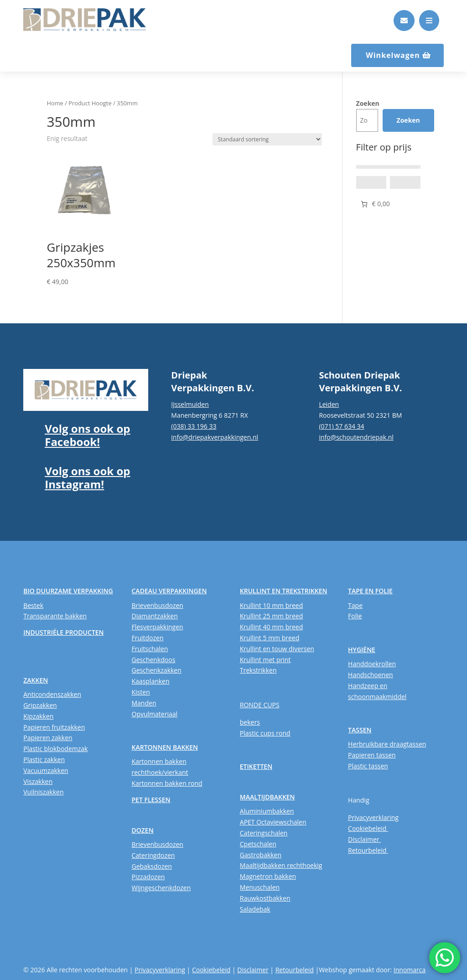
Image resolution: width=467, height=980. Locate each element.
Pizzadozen (148, 877)
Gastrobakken (261, 855)
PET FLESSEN (151, 800)
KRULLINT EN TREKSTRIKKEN (284, 591)
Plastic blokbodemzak (55, 749)
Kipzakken (38, 716)
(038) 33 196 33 (194, 426)
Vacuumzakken (46, 770)
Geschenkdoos (154, 660)
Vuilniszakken (43, 792)
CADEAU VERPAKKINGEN (169, 591)
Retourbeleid (368, 850)
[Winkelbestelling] (267, 139)
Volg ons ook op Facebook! (87, 435)
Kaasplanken (151, 681)
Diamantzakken (155, 616)
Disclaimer (364, 839)
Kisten (141, 692)
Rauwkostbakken (265, 898)
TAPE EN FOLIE (370, 591)
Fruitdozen (148, 638)
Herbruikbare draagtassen (387, 744)
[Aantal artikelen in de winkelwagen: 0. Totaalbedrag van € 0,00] (375, 204)
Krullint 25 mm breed (271, 616)
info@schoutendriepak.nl (356, 437)
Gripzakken (40, 705)
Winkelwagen (393, 55)
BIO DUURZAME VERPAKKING (68, 591)
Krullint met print (265, 660)
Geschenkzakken (157, 670)
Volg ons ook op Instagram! (87, 477)
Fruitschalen (150, 649)
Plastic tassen (368, 766)
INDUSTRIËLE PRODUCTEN (63, 632)
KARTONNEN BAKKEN (165, 747)
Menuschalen (260, 887)
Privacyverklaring (373, 817)
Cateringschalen (264, 833)
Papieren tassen (372, 755)
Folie (355, 616)
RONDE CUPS (260, 705)
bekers (250, 722)
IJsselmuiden (190, 404)
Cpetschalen (258, 844)
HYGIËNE (362, 650)
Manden (144, 703)
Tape (355, 605)
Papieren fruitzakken (54, 727)
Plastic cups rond (265, 733)
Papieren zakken (48, 738)
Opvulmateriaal (155, 714)
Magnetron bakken (268, 876)
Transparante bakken (55, 616)
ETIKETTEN (256, 766)
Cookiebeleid (368, 828)
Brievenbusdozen (158, 605)
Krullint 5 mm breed (270, 638)
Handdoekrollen (372, 664)
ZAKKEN (36, 680)
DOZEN (143, 830)
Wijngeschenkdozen (161, 888)
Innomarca (410, 970)
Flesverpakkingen (158, 627)
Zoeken (368, 103)
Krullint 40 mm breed (271, 627)
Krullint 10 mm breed (271, 605)
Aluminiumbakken (267, 811)
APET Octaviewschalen (273, 822)
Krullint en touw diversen (277, 649)
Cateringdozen (153, 855)
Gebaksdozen (152, 866)
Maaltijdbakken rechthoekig (281, 865)
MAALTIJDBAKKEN (267, 797)
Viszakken (38, 781)
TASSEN (360, 730)
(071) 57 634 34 (341, 426)
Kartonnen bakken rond (167, 783)
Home (55, 103)
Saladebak (255, 909)
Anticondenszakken (52, 694)
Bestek (33, 605)
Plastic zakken (44, 760)
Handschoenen (371, 675)
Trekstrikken (258, 670)
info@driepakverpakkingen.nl (215, 437)
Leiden (329, 404)
